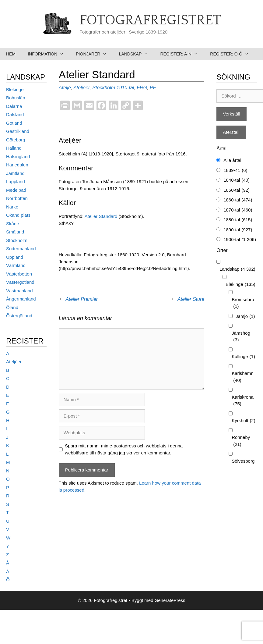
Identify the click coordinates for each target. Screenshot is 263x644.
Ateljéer (81, 88)
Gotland (14, 123)
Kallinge (243, 357)
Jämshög (241, 337)
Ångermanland (21, 299)
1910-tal (125, 88)
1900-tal (240, 240)
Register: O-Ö (232, 54)
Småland (15, 232)
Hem (11, 54)
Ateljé (65, 88)
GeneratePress (170, 600)
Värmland (16, 265)
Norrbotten (17, 198)
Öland (12, 307)
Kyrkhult (244, 421)
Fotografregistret (150, 20)
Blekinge (15, 89)
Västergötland (20, 282)
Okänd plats (18, 215)
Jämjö (245, 317)
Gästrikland (18, 131)
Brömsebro (243, 303)
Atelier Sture (191, 299)
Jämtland (15, 173)
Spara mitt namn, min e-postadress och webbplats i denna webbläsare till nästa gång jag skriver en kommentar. (124, 449)
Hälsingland (18, 157)
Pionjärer (94, 54)
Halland (14, 148)
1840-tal (237, 180)
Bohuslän (16, 98)
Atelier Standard (101, 216)
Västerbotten (19, 274)
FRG (142, 88)
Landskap (137, 54)
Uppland (15, 257)
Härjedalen (17, 165)
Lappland (16, 181)
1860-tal (238, 200)
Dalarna (14, 106)
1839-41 (235, 171)
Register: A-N (182, 54)
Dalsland (15, 114)
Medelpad (16, 190)
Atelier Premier (82, 299)
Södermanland (21, 249)
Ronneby (241, 441)
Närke (12, 207)
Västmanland (19, 291)
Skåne (13, 224)
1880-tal (238, 220)
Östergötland (19, 316)
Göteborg (16, 140)
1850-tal (237, 190)
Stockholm (104, 88)
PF (153, 88)
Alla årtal (232, 160)
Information (49, 54)
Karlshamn (243, 377)
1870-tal (238, 210)
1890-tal (238, 230)
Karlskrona (243, 401)
